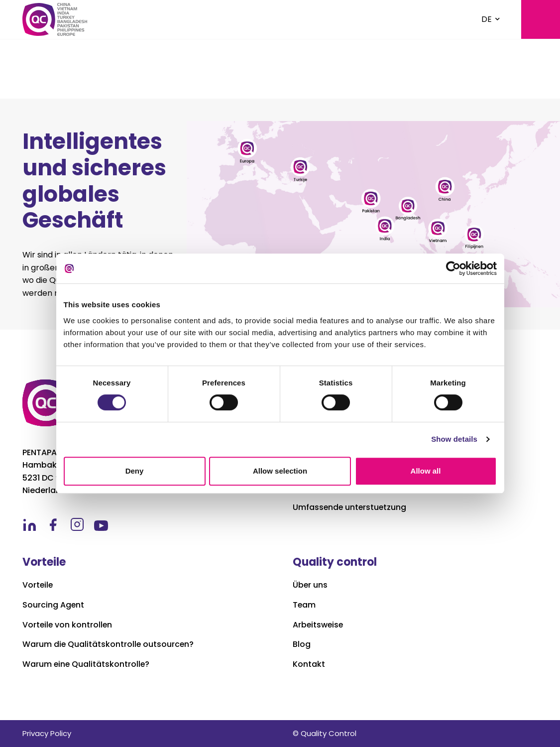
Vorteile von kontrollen (68, 625)
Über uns (310, 585)
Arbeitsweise (319, 625)
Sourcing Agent (54, 605)
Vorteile (38, 585)
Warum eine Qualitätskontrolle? (87, 664)
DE (487, 19)
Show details (454, 439)
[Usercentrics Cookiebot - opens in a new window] (453, 268)
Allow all (426, 471)
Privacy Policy (47, 733)
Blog (302, 644)
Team (304, 605)
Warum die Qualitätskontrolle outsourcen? (109, 644)
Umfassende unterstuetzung (350, 507)
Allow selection (280, 471)
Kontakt (309, 664)
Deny (135, 471)
